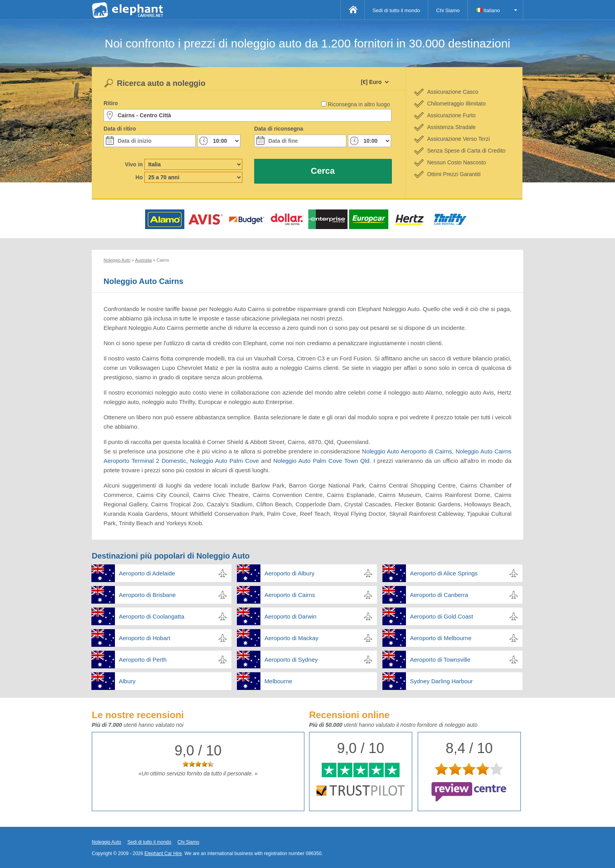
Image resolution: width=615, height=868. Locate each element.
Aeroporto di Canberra (439, 595)
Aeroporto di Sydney (291, 660)
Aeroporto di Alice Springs (444, 573)
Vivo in (134, 164)
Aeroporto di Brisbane (147, 595)
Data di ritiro (120, 129)
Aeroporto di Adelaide (147, 573)
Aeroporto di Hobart (145, 638)
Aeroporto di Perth (143, 660)
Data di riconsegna (279, 129)
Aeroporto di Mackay (291, 638)
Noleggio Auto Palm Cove (224, 461)
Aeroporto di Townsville (440, 660)
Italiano (488, 10)
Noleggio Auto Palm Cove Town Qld (321, 461)
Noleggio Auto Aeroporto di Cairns (407, 451)
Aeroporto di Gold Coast (441, 616)
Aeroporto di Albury (289, 573)
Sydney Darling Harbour (441, 681)
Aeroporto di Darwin (290, 616)
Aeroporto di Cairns (290, 595)
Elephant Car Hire (163, 853)
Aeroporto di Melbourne (441, 638)
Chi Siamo (448, 10)
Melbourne (278, 681)
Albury (127, 681)
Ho (139, 177)
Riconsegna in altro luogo (359, 104)
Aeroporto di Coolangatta (152, 616)
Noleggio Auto (106, 842)
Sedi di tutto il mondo (396, 10)
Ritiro (111, 103)
